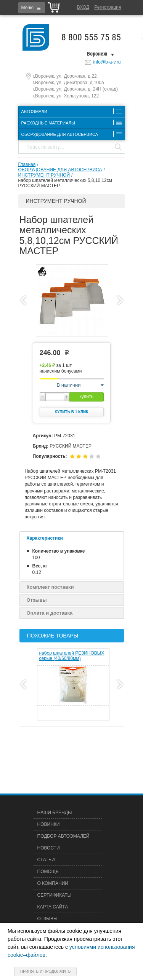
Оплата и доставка (50, 613)
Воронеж (97, 54)
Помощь (48, 872)
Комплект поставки (50, 587)
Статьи (46, 860)
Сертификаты (55, 895)
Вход (83, 7)
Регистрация (108, 7)
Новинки (49, 824)
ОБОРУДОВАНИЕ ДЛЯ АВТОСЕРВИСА (60, 170)
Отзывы (37, 600)
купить (86, 397)
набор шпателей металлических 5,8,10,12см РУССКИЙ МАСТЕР (65, 183)
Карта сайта (53, 907)
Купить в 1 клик (72, 412)
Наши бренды (55, 813)
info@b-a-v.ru (107, 62)
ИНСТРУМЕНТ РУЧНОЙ (44, 175)
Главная (27, 164)
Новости (49, 848)
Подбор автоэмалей (63, 836)
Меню (27, 8)
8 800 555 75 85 (91, 37)
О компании (53, 883)
